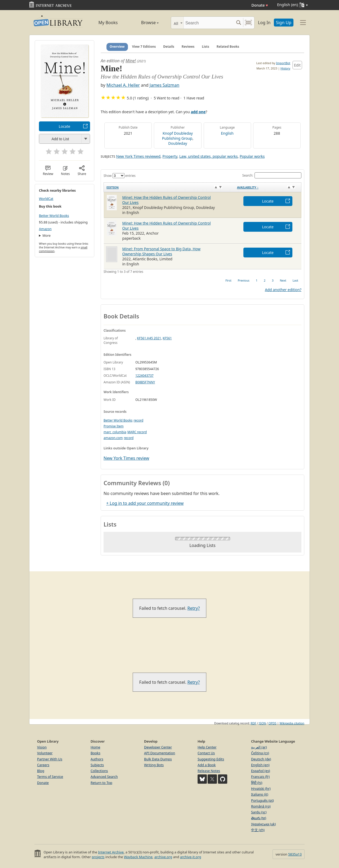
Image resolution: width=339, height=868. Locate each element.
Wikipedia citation (292, 723)
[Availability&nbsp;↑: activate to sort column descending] (268, 187)
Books (95, 753)
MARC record (137, 432)
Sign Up (284, 23)
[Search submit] (238, 23)
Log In (264, 23)
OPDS (273, 723)
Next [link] (283, 280)
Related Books (228, 47)
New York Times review (126, 458)
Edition (113, 187)
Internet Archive (111, 852)
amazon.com (113, 438)
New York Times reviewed (138, 156)
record (138, 420)
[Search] (209, 23)
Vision (42, 747)
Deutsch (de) (261, 759)
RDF (253, 723)
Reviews (188, 47)
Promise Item (114, 426)
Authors (97, 759)
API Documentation (160, 753)
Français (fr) (260, 777)
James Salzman (164, 85)
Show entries (120, 176)
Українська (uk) (263, 824)
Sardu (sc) (259, 812)
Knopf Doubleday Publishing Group (177, 136)
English (227, 133)
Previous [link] (244, 280)
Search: (272, 175)
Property (170, 156)
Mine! (131, 61)
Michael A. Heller (123, 85)
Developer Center (158, 747)
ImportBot (283, 63)
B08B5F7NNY (145, 382)
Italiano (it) (260, 794)
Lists (206, 47)
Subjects (97, 765)
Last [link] (295, 280)
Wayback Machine (138, 857)
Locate (64, 126)
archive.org (163, 857)
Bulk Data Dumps (158, 759)
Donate (260, 5)
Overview (117, 47)
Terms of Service (50, 777)
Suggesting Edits (211, 759)
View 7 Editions (144, 47)
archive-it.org (191, 857)
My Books (108, 23)
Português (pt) (262, 800)
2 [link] (265, 280)
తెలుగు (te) (259, 818)
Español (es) (261, 771)
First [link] (228, 280)
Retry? (194, 608)
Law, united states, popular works (208, 156)
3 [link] (273, 280)
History (285, 68)
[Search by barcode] (248, 23)
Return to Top (101, 783)
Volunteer (45, 753)
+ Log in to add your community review (145, 503)
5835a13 (295, 854)
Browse (144, 23)
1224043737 (144, 376)
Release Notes (209, 771)
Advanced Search (104, 777)
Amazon (45, 229)
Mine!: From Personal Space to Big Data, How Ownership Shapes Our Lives (162, 251)
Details (169, 47)
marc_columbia (115, 432)
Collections (99, 771)
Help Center (207, 747)
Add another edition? (283, 290)
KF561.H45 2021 (149, 338)
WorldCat (46, 199)
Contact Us (206, 753)
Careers (43, 765)
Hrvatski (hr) (261, 788)
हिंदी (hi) (257, 783)
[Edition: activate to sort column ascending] (169, 187)
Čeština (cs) (260, 753)
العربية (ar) (259, 747)
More (46, 236)
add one (198, 112)
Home (95, 747)
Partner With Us (50, 759)
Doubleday (178, 143)
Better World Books (54, 216)
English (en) (260, 765)
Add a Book (207, 765)
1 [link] (257, 280)
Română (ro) (261, 806)
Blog (41, 771)
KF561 (167, 338)
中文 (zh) (258, 830)
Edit (297, 65)
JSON (262, 723)
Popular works (252, 156)
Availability (248, 187)
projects (98, 857)
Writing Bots (154, 765)
